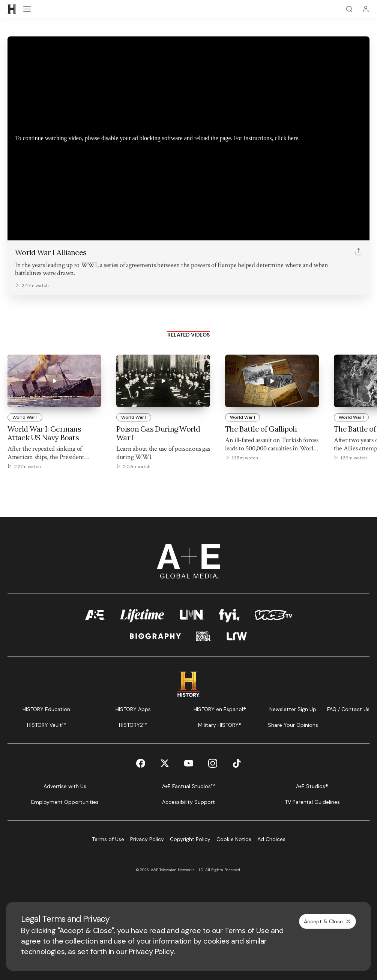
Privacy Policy (151, 951)
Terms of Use (247, 930)
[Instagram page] (213, 763)
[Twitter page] (165, 763)
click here (286, 138)
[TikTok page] (237, 763)
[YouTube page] (189, 763)
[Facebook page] (141, 763)
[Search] (349, 9)
